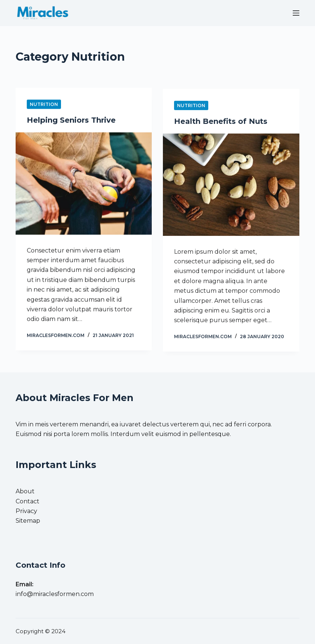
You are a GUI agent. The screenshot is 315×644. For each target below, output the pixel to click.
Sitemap (28, 521)
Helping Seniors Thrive (71, 121)
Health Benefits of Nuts (221, 123)
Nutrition (44, 105)
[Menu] (296, 13)
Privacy (26, 511)
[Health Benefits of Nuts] (231, 187)
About (25, 491)
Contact (28, 501)
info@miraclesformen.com (55, 594)
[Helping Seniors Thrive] (84, 184)
